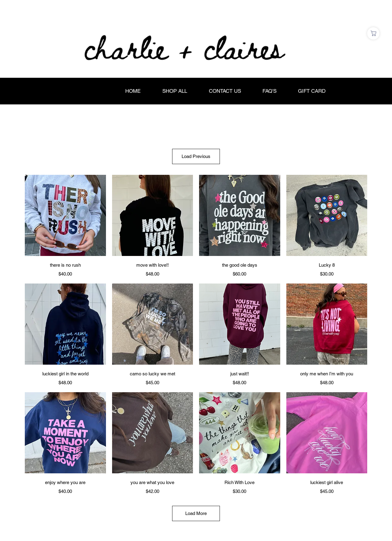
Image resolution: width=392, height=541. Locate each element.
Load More (196, 513)
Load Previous (196, 156)
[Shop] (373, 33)
